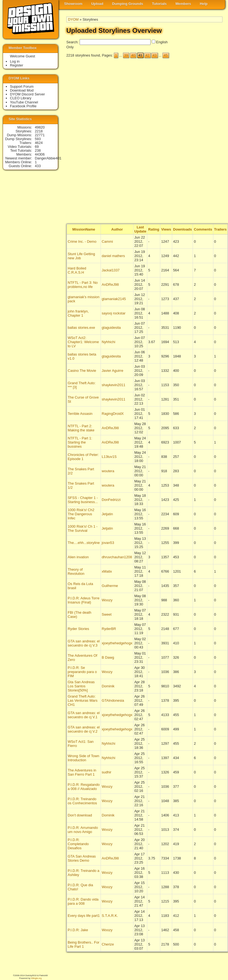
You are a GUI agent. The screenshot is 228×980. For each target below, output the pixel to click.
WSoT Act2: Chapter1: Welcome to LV (83, 342)
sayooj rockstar (114, 313)
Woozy (107, 600)
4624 (39, 143)
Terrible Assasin (80, 414)
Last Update (140, 229)
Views (166, 229)
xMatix (107, 571)
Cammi (107, 241)
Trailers (221, 229)
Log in (15, 61)
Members (183, 4)
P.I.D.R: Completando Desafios (78, 844)
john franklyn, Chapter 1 (78, 313)
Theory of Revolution (76, 572)
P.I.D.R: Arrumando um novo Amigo (83, 830)
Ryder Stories (78, 629)
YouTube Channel (24, 102)
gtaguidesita (111, 328)
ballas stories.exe (81, 328)
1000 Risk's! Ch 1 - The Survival (83, 528)
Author (117, 229)
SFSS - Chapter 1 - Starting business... (83, 500)
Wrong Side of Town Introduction (83, 758)
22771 (40, 135)
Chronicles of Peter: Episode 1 (83, 457)
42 (147, 55)
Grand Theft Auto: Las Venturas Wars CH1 (83, 700)
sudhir (107, 772)
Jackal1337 (111, 270)
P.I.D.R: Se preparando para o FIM (82, 672)
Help (204, 4)
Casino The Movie (82, 371)
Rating (154, 229)
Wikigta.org (36, 978)
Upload (97, 4)
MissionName (84, 229)
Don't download (80, 815)
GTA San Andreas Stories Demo (82, 858)
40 (133, 55)
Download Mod (22, 90)
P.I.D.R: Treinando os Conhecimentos (82, 801)
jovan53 (108, 543)
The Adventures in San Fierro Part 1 (82, 772)
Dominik (108, 686)
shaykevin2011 (113, 385)
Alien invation (78, 557)
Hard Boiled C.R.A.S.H (77, 270)
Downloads (182, 229)
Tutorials (159, 4)
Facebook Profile (23, 106)
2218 (39, 131)
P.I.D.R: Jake (78, 930)
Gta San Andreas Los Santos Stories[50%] (81, 686)
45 (166, 55)
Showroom (73, 4)
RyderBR (109, 629)
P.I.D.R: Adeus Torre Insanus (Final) (84, 600)
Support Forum (22, 86)
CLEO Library (21, 98)
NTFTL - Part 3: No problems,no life (83, 285)
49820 (40, 127)
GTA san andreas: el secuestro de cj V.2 (84, 729)
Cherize (108, 944)
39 (126, 55)
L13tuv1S (109, 457)
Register (17, 65)
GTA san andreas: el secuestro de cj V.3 (84, 643)
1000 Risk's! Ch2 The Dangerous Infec (81, 514)
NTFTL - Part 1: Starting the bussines (80, 442)
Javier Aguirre (112, 371)
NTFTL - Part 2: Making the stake (81, 428)
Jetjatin (107, 514)
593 (38, 139)
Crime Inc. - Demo (82, 241)
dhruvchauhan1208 (117, 557)
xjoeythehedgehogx (117, 643)
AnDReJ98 (110, 285)
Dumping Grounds (128, 4)
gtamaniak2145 (114, 299)
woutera (108, 471)
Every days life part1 (84, 916)
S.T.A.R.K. (110, 916)
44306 (40, 154)
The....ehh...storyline (84, 543)
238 (38, 150)
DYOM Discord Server (27, 94)
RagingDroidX (113, 414)
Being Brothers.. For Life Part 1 (84, 944)
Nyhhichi (108, 342)
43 (154, 55)
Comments (203, 229)
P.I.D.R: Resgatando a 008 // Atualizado (84, 787)
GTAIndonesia (113, 700)
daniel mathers (113, 256)
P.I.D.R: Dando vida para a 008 (83, 901)
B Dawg (108, 657)
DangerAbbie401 (48, 158)
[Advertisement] (200, 141)
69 (37, 147)
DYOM (73, 19)
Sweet (107, 614)
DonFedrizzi (111, 500)
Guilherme (110, 586)
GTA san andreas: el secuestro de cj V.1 (84, 715)
